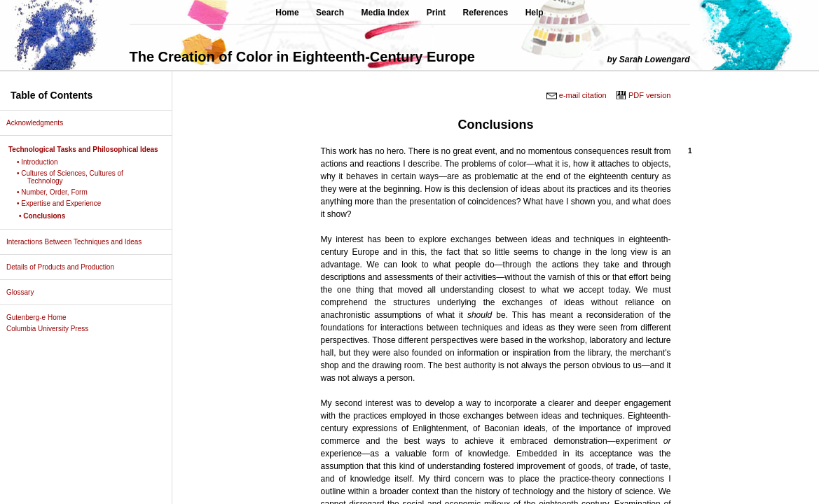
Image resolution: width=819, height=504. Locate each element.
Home (287, 13)
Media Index (386, 13)
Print (436, 13)
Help (535, 13)
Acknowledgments (40, 123)
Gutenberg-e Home (42, 317)
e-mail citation (583, 95)
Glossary (25, 292)
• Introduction (43, 162)
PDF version (650, 95)
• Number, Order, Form (57, 192)
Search (330, 13)
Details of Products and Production (66, 267)
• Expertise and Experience (64, 203)
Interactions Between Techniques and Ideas (79, 242)
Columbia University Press (53, 329)
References (486, 13)
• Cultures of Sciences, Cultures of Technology (75, 177)
